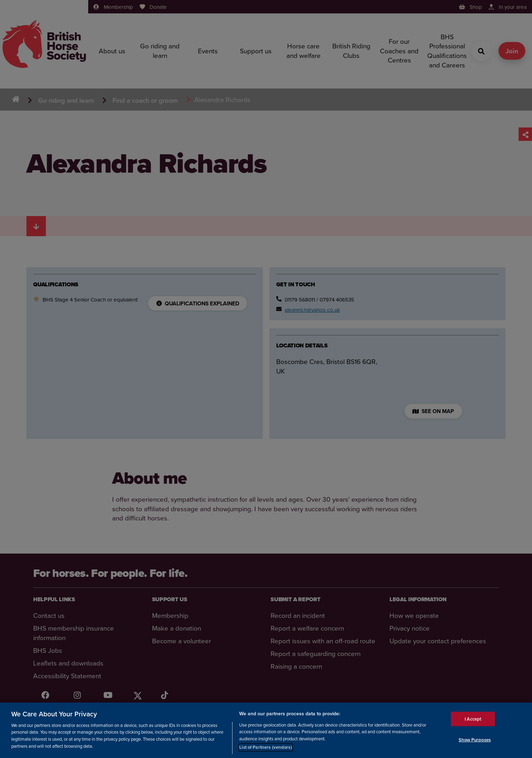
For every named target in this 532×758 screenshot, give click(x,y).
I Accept (473, 719)
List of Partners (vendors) (265, 747)
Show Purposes (475, 740)
